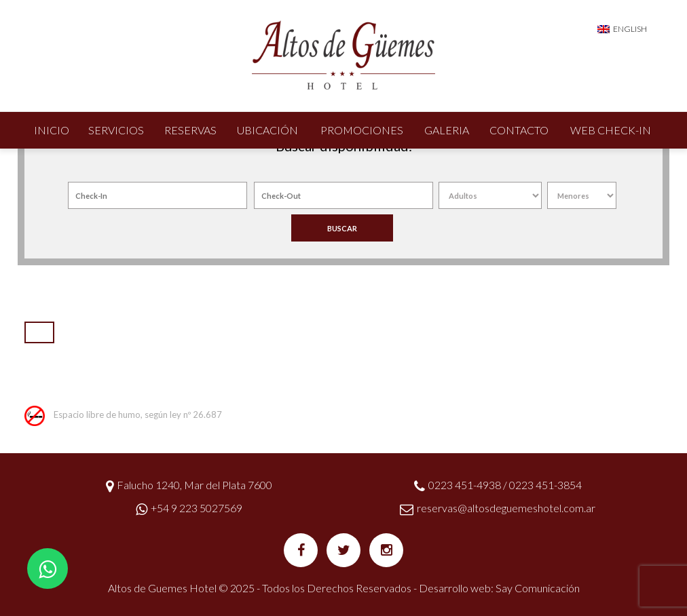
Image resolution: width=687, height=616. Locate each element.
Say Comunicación (538, 588)
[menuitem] (622, 28)
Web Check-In (611, 130)
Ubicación (267, 130)
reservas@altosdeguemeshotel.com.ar (506, 508)
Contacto (519, 130)
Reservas (190, 130)
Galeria (447, 130)
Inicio (52, 130)
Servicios (116, 130)
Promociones (362, 130)
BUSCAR (342, 228)
